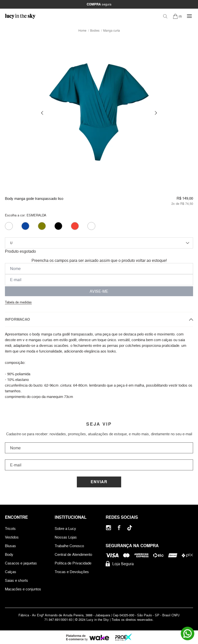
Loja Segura (120, 564)
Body (9, 554)
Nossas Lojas (66, 537)
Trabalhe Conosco (69, 546)
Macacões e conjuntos (23, 589)
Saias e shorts (16, 580)
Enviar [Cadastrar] (99, 482)
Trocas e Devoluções (72, 572)
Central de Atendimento (73, 554)
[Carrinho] (177, 16)
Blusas (10, 546)
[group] (99, 113)
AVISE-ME (99, 291)
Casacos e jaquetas (21, 563)
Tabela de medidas (18, 302)
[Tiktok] (130, 528)
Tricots (10, 529)
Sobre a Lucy (65, 529)
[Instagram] (108, 528)
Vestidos (12, 537)
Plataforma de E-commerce (76, 638)
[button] (42, 113)
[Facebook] (119, 528)
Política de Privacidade (73, 563)
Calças (11, 572)
